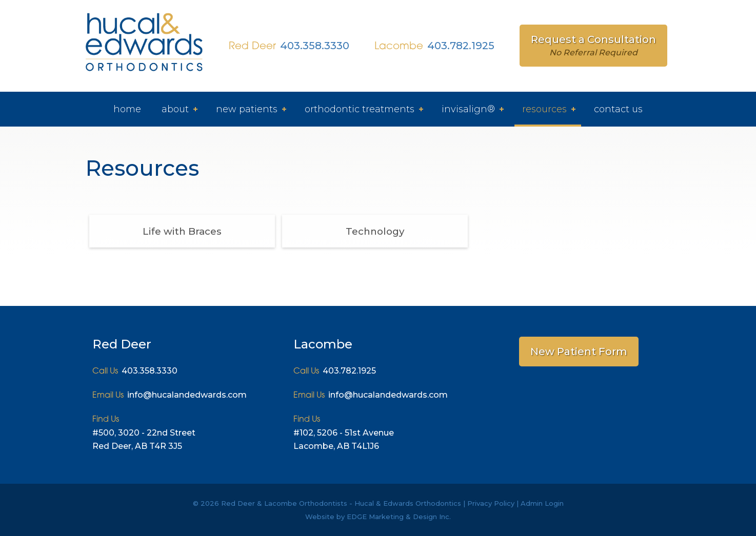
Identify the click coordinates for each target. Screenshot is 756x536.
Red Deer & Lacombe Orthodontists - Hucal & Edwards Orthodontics (341, 503)
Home (127, 109)
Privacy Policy (491, 503)
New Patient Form (579, 352)
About (175, 109)
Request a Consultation (593, 45)
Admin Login (542, 503)
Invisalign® (468, 109)
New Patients (247, 109)
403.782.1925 (461, 46)
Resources (544, 109)
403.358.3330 (315, 46)
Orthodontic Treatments (360, 109)
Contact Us (618, 109)
